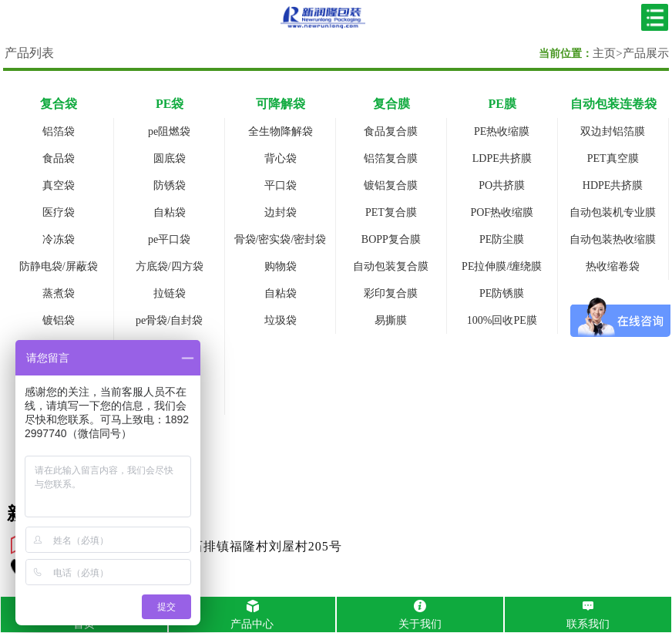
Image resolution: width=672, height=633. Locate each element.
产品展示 (646, 53)
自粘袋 (170, 212)
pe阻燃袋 (169, 131)
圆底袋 (170, 158)
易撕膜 (391, 320)
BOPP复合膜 (391, 239)
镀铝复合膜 (391, 185)
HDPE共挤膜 (613, 185)
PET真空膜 (613, 158)
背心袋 (281, 158)
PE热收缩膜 (502, 131)
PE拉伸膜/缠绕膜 (502, 266)
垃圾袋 (281, 320)
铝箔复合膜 (391, 158)
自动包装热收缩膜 (613, 239)
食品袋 (59, 158)
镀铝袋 (59, 320)
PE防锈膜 (502, 293)
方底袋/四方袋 (170, 266)
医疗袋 (59, 212)
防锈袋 (170, 185)
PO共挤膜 (502, 185)
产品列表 (29, 53)
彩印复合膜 (391, 293)
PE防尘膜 (502, 239)
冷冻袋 (59, 239)
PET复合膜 (391, 212)
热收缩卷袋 (613, 266)
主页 (604, 53)
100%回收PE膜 (502, 320)
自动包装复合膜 (391, 266)
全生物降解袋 (281, 131)
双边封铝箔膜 (613, 131)
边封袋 (281, 212)
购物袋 (281, 266)
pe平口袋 (169, 239)
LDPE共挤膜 (502, 158)
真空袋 (59, 185)
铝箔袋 (59, 131)
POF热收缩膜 (502, 212)
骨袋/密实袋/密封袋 (281, 239)
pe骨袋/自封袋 (169, 320)
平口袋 (281, 185)
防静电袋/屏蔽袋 (59, 266)
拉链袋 (170, 293)
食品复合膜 (391, 131)
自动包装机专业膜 (613, 212)
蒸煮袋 (59, 293)
